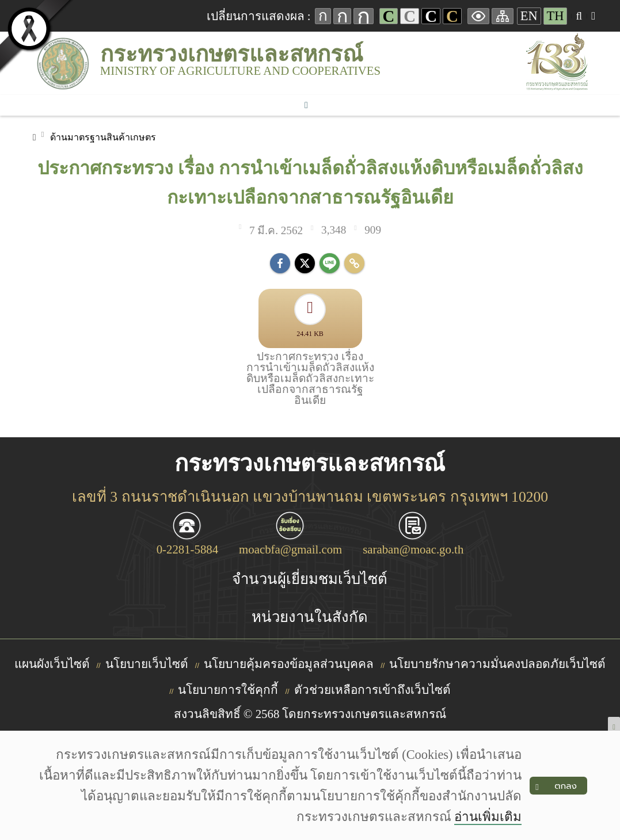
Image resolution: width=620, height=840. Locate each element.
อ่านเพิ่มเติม (488, 817)
